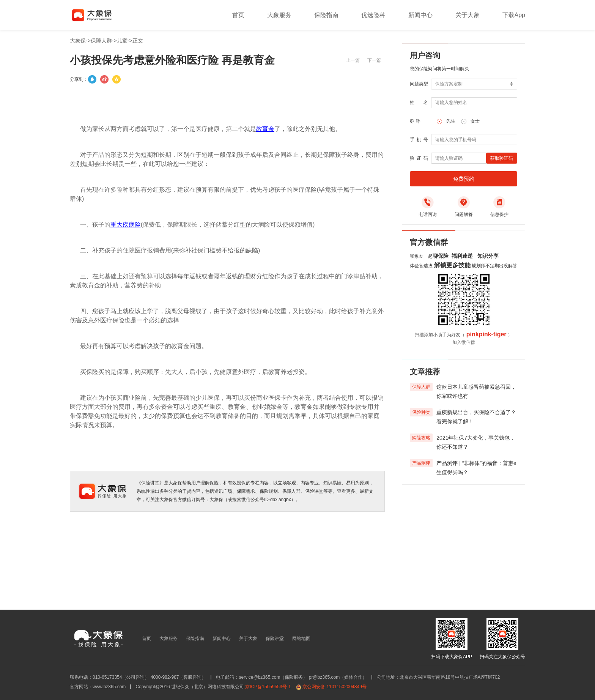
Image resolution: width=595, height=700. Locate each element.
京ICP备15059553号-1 (268, 687)
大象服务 (279, 15)
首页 (238, 15)
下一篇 (374, 60)
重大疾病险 (126, 225)
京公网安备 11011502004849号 (334, 687)
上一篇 (353, 60)
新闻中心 (420, 15)
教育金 (265, 129)
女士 (475, 121)
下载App (514, 15)
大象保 (78, 41)
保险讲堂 (275, 639)
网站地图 (301, 639)
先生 (451, 121)
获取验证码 (502, 158)
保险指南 (326, 15)
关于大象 (467, 15)
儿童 (122, 41)
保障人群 (101, 41)
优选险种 (373, 15)
